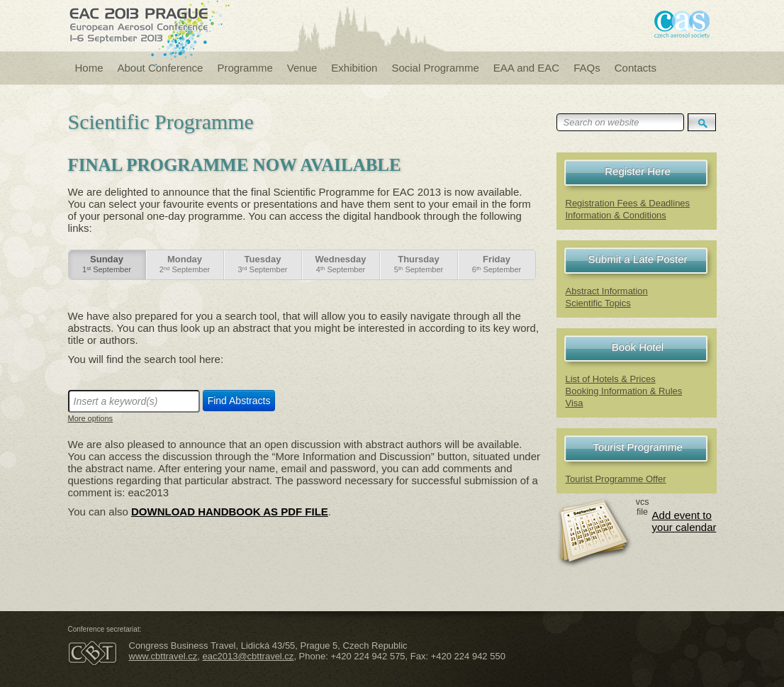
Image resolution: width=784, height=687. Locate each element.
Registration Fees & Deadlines (628, 203)
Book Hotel (638, 347)
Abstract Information (607, 291)
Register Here (638, 171)
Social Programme (435, 68)
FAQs (587, 68)
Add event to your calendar (684, 521)
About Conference (161, 68)
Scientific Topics (598, 303)
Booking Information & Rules (624, 391)
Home (89, 68)
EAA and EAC (526, 68)
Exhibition (354, 68)
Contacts (635, 68)
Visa (575, 403)
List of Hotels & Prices (611, 379)
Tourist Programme (638, 447)
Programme (245, 68)
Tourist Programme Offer (616, 479)
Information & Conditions (616, 215)
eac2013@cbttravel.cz (248, 656)
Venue (302, 68)
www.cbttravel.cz (163, 656)
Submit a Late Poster (637, 259)
